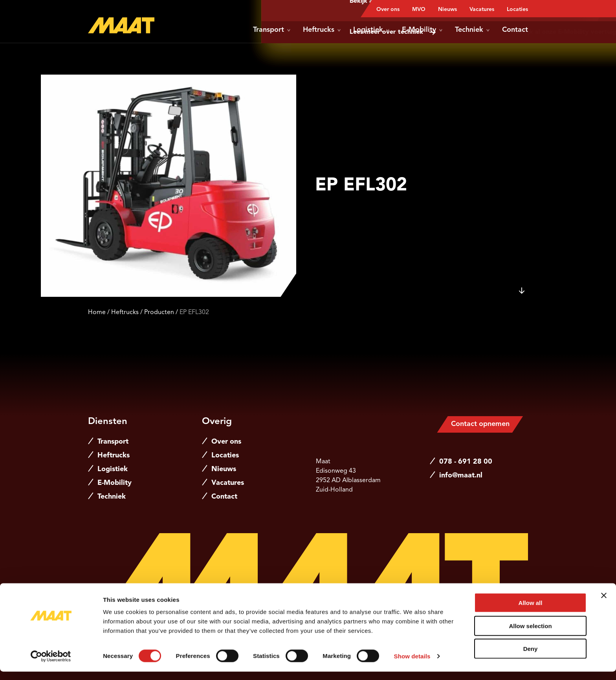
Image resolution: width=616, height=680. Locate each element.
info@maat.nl (461, 475)
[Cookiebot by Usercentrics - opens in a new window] (51, 665)
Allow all (531, 611)
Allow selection (530, 634)
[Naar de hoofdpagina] (121, 25)
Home (97, 313)
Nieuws (447, 9)
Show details (412, 664)
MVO (419, 9)
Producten (159, 313)
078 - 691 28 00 (466, 462)
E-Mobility (422, 30)
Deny (531, 657)
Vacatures (482, 9)
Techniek (472, 30)
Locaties (517, 9)
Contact (515, 30)
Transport (272, 30)
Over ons (388, 9)
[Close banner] (604, 604)
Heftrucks (322, 30)
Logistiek (371, 30)
